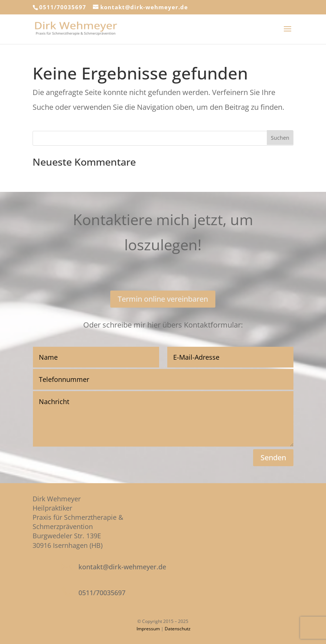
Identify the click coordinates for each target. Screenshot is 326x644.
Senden (273, 457)
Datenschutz (178, 629)
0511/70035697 (63, 7)
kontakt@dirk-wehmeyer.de (122, 567)
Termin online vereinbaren (163, 299)
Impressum (148, 629)
